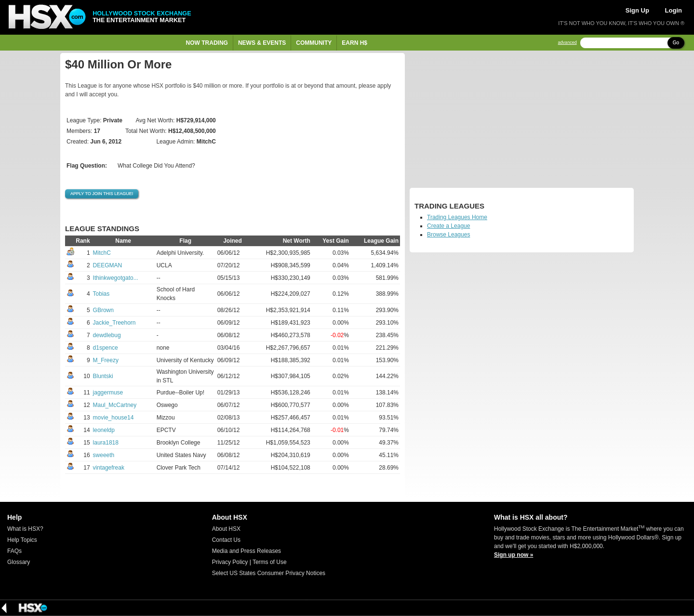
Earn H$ (354, 43)
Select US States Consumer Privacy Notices (269, 573)
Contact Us (226, 540)
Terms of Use (270, 562)
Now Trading (207, 43)
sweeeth (104, 455)
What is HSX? (25, 529)
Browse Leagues (448, 235)
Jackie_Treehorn (114, 323)
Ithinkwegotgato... (116, 278)
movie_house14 (113, 418)
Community (314, 43)
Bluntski (103, 376)
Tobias (101, 294)
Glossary (19, 562)
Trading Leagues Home (457, 217)
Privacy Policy (230, 562)
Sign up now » (514, 555)
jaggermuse (108, 393)
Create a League (448, 226)
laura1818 (106, 443)
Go (676, 43)
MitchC (102, 253)
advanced (567, 43)
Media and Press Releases (247, 551)
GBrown (103, 310)
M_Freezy (106, 360)
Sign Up (637, 10)
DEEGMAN (108, 265)
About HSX (226, 529)
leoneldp (104, 430)
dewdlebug (107, 335)
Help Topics (22, 540)
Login (674, 10)
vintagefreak (109, 468)
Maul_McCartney (115, 405)
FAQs (14, 551)
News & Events (262, 43)
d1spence (106, 348)
